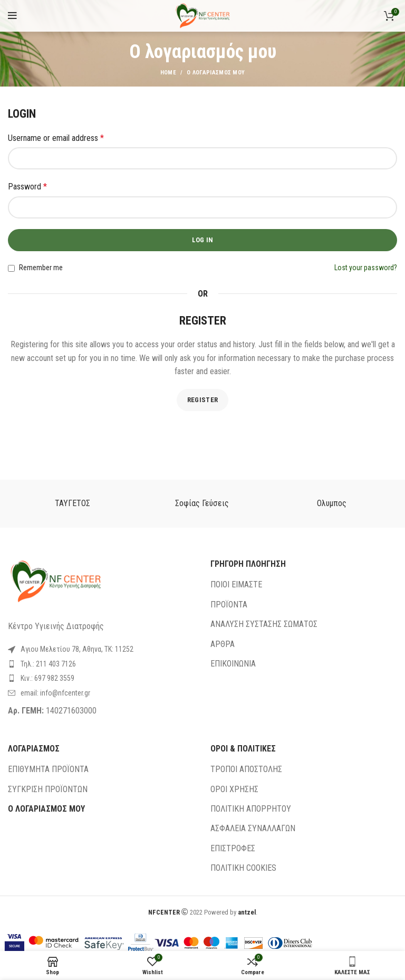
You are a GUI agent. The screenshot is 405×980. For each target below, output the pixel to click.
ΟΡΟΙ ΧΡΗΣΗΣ (234, 789)
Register (202, 400)
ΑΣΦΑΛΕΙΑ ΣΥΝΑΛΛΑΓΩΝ (253, 828)
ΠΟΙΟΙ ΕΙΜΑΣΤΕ (236, 584)
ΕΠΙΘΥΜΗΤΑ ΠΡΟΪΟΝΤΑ (48, 769)
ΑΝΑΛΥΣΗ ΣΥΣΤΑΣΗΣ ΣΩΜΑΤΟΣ (264, 624)
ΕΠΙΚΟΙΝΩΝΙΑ (233, 664)
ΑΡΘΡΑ (223, 644)
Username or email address (56, 138)
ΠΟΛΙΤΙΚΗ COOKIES (243, 868)
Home (168, 73)
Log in (203, 240)
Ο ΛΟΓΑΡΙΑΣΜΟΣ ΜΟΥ (46, 809)
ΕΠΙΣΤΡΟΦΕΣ (233, 848)
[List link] (101, 664)
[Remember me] (11, 268)
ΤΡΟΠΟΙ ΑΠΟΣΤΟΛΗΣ (246, 769)
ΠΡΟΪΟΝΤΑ (229, 605)
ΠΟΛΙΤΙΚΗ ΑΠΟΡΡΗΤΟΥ (251, 809)
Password (27, 187)
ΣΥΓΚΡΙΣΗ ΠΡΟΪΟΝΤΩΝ (48, 789)
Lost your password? (366, 268)
